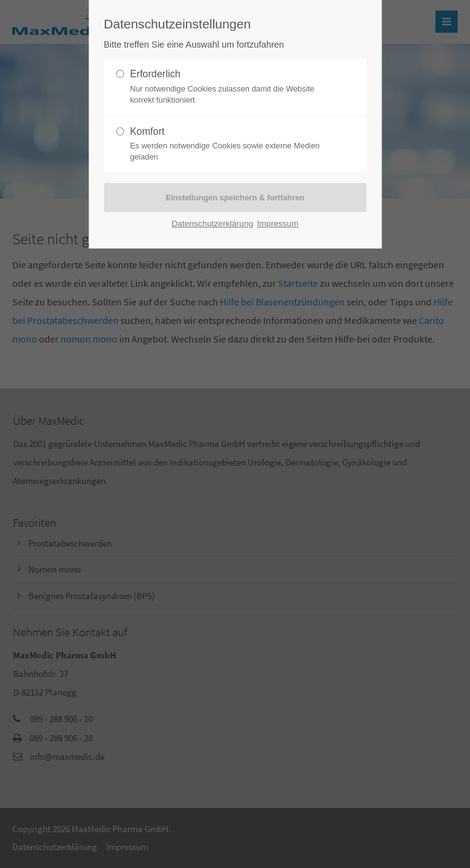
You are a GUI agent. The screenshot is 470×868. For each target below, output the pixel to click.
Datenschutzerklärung (212, 223)
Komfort (230, 145)
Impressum (278, 223)
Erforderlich (230, 87)
